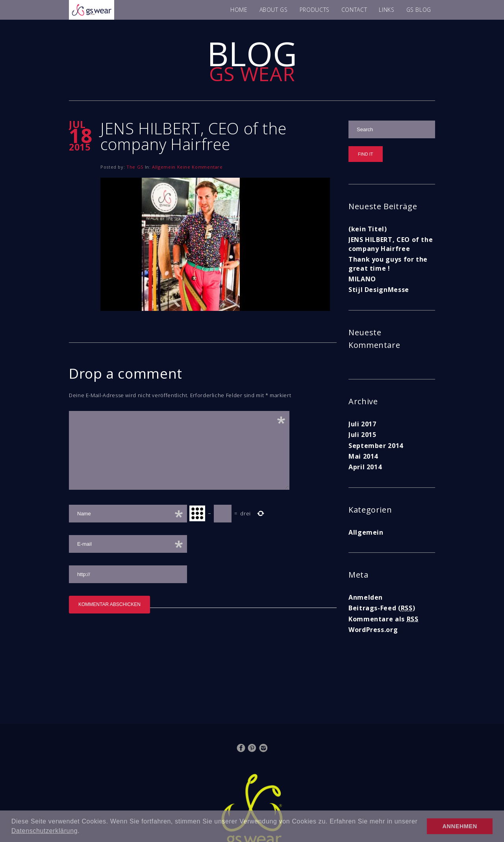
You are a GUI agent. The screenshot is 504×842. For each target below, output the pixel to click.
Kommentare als (384, 619)
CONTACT (354, 10)
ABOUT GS (274, 10)
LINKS (386, 10)
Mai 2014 (363, 456)
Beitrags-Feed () (382, 608)
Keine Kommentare (200, 167)
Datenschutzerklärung (44, 831)
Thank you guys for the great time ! (388, 264)
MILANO (362, 279)
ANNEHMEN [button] (460, 826)
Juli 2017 (362, 424)
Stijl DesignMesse (379, 290)
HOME (239, 10)
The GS (135, 167)
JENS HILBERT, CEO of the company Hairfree (391, 244)
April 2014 (365, 467)
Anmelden (366, 597)
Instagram (263, 748)
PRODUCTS (315, 10)
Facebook (241, 748)
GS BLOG (419, 10)
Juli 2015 (362, 435)
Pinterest (252, 748)
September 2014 (376, 446)
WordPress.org (373, 630)
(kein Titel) (368, 229)
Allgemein (164, 167)
